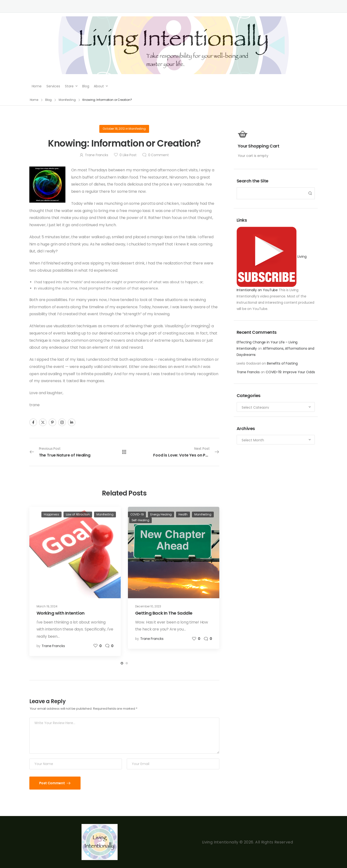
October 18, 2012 (114, 129)
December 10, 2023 (148, 606)
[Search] (271, 193)
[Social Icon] (33, 422)
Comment (158, 155)
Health (183, 514)
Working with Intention (61, 613)
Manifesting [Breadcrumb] (67, 100)
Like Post (128, 155)
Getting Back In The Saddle (164, 613)
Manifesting (137, 129)
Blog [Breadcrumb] (49, 100)
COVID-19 (137, 514)
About (99, 86)
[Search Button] (310, 193)
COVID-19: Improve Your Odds (290, 372)
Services (53, 86)
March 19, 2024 (47, 606)
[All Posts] (124, 452)
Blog (86, 86)
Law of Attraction (78, 514)
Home (37, 86)
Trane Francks (248, 372)
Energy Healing (161, 514)
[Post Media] (75, 553)
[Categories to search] (276, 407)
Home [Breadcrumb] (34, 100)
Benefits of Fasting (282, 363)
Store (69, 86)
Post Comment (52, 783)
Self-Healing (140, 520)
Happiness (51, 514)
